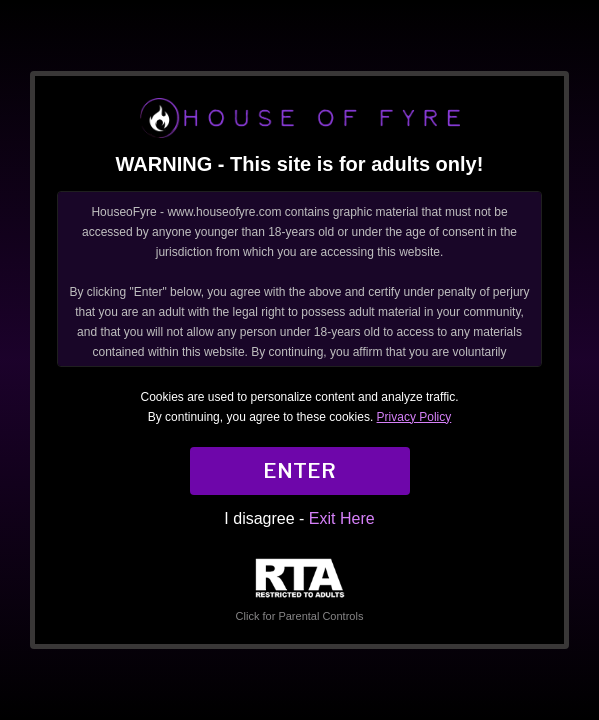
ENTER (299, 471)
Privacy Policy (414, 417)
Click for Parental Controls (300, 590)
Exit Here (342, 518)
